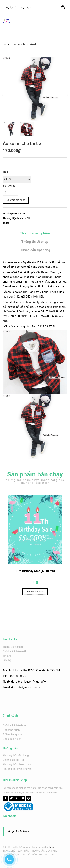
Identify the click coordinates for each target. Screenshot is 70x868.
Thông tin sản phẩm (35, 233)
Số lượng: (9, 186)
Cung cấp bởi (38, 847)
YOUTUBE (50, 855)
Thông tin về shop (35, 242)
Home (6, 44)
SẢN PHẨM (24, 851)
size (5, 172)
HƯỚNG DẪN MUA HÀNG (45, 851)
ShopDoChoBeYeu (52, 316)
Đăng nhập (24, 7)
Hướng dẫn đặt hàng (35, 250)
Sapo (51, 847)
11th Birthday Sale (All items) (35, 574)
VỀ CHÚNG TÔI (35, 855)
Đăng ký (8, 7)
